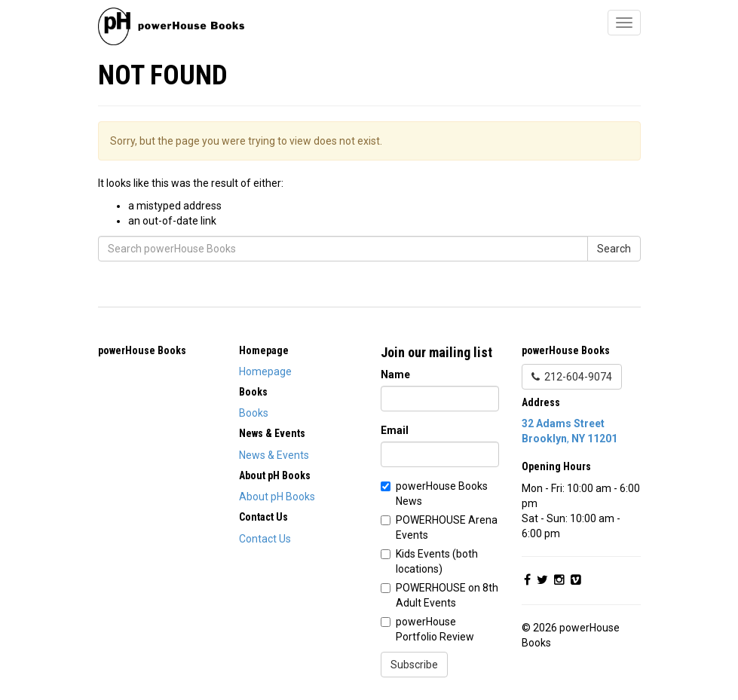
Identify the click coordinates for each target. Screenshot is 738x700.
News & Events (274, 455)
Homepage (265, 371)
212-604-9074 (572, 377)
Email (395, 430)
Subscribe (414, 665)
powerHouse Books (142, 350)
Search (614, 249)
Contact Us (265, 539)
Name (395, 374)
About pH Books (277, 497)
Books (254, 413)
